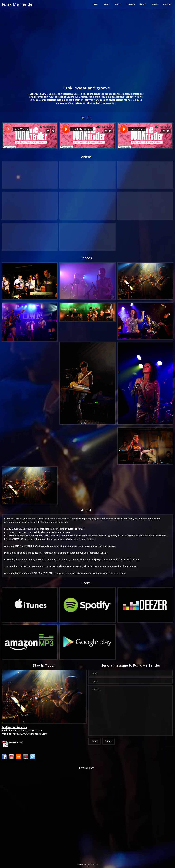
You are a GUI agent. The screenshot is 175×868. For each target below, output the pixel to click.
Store (155, 4)
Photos (131, 4)
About (143, 4)
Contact (168, 4)
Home (96, 4)
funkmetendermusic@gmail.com (26, 730)
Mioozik (94, 865)
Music (107, 4)
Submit (109, 741)
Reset (95, 741)
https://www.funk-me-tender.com (30, 734)
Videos (118, 4)
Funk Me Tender (18, 4)
